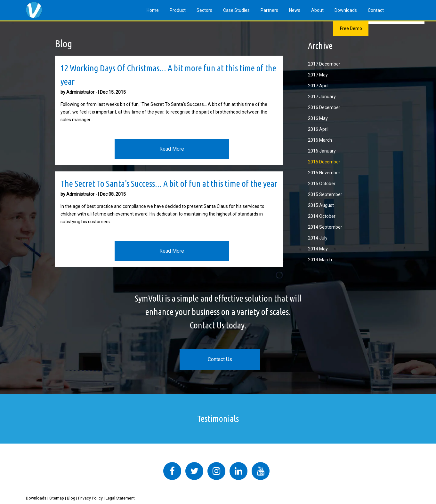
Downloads (346, 10)
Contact (376, 10)
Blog (71, 498)
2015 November (324, 173)
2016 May (318, 118)
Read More (172, 149)
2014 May (318, 249)
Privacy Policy (90, 498)
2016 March (320, 140)
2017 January (322, 97)
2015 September (325, 194)
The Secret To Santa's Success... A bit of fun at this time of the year (169, 183)
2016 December (324, 107)
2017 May (318, 75)
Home (153, 10)
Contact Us (220, 359)
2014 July (318, 238)
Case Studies (236, 10)
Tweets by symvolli (122, 458)
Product (178, 10)
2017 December (324, 64)
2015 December (324, 162)
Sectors (204, 10)
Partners (269, 10)
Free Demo (351, 28)
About (317, 10)
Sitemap (57, 498)
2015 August (321, 205)
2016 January (322, 151)
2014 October (322, 216)
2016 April (318, 129)
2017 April (318, 86)
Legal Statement (120, 498)
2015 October (322, 184)
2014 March (320, 260)
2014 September (325, 227)
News (295, 10)
